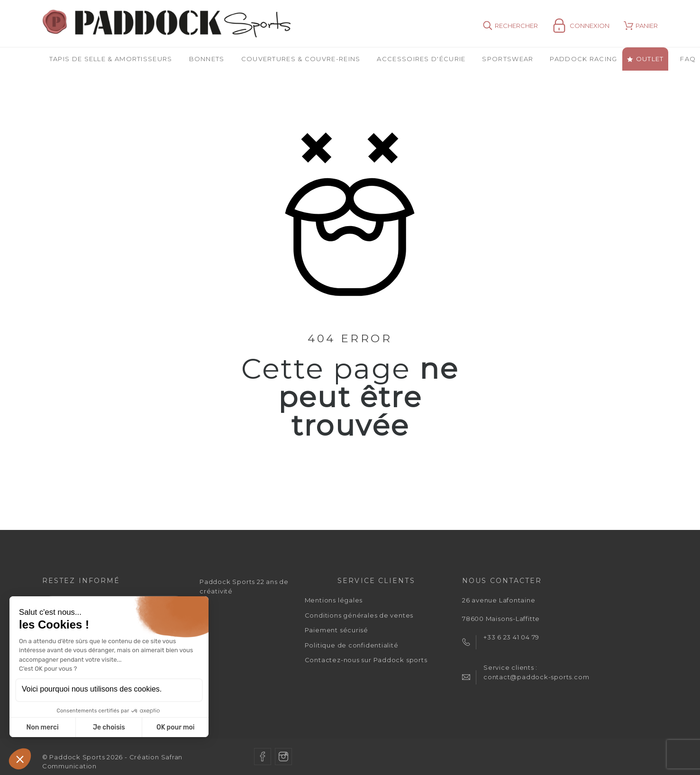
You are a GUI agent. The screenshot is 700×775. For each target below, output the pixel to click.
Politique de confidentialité (352, 645)
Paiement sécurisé (336, 630)
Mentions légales (334, 600)
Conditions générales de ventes (359, 615)
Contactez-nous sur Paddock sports (366, 660)
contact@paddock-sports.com (536, 677)
